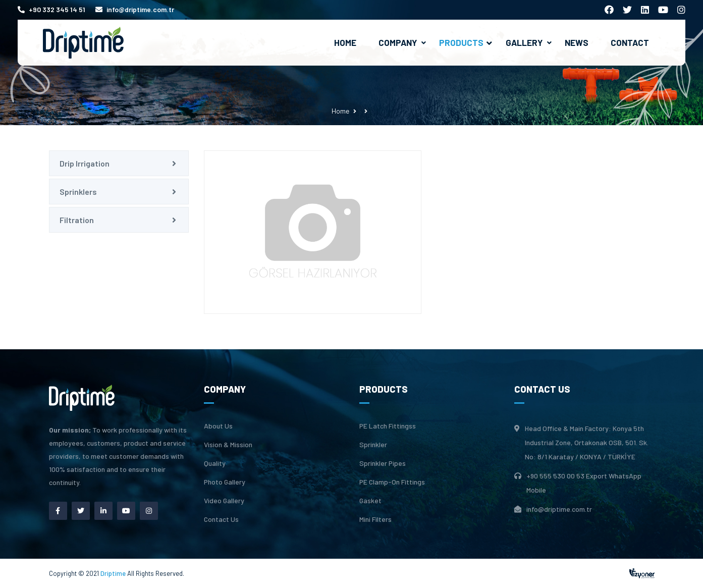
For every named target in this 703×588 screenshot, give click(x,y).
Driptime (114, 573)
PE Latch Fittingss (388, 426)
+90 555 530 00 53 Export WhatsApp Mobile (584, 483)
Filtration (77, 220)
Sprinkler (373, 445)
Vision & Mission (228, 445)
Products (466, 42)
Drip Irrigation (85, 163)
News (577, 42)
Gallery (524, 42)
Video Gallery (224, 501)
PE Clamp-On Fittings (392, 482)
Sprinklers (78, 192)
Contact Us (221, 519)
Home (345, 42)
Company (398, 42)
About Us (218, 426)
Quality (215, 463)
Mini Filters (375, 519)
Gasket (370, 501)
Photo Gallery (225, 482)
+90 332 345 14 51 (51, 9)
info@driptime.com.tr (135, 9)
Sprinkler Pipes (383, 463)
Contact (630, 42)
